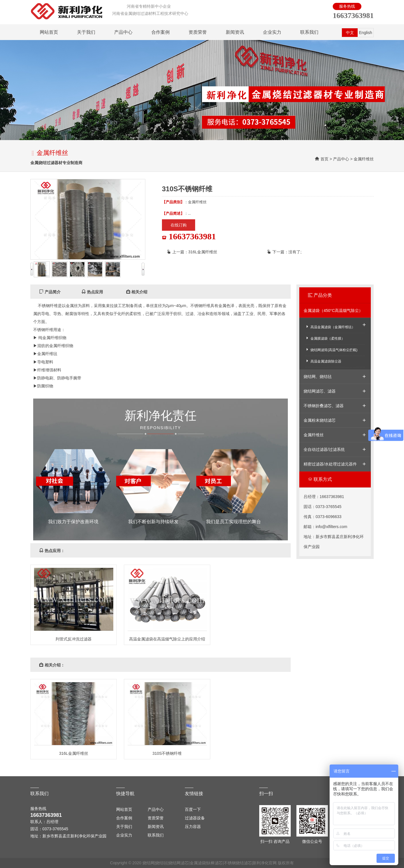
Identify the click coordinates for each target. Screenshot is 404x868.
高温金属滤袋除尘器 (323, 361)
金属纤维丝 (364, 159)
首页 (324, 159)
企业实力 (272, 32)
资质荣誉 (198, 32)
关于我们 (86, 32)
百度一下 (193, 809)
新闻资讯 (235, 32)
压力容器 (193, 827)
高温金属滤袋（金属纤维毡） (330, 327)
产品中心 (123, 32)
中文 (350, 33)
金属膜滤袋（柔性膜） (325, 338)
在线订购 (179, 225)
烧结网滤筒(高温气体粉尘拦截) (331, 350)
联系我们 (309, 32)
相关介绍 (137, 292)
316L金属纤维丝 (203, 252)
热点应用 (92, 292)
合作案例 (161, 32)
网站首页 (49, 32)
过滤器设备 (195, 818)
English (366, 33)
